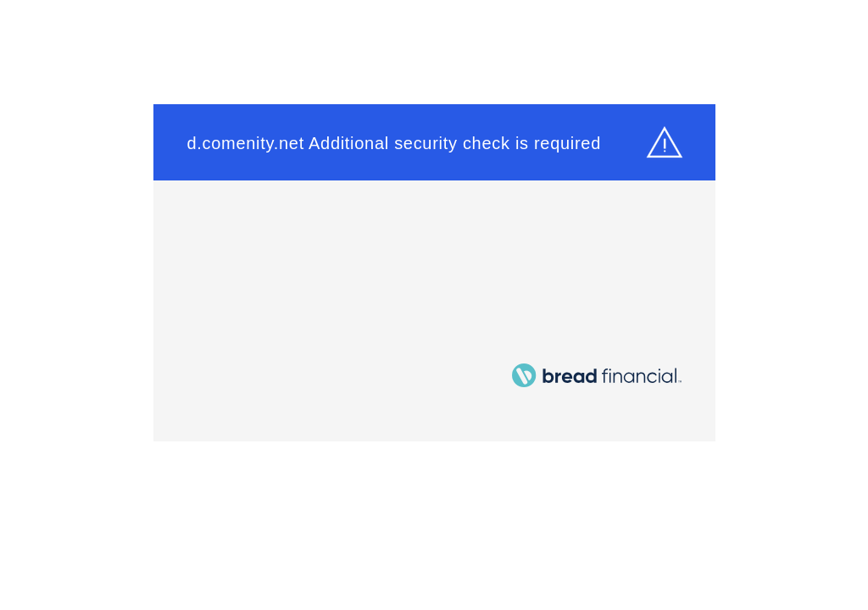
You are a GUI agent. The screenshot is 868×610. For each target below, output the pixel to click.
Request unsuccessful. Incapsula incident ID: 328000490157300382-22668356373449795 (434, 305)
